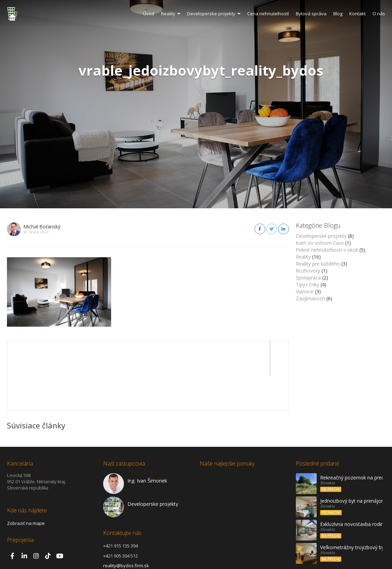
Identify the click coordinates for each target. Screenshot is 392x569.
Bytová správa (311, 14)
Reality (171, 14)
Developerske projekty (214, 14)
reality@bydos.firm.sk (126, 531)
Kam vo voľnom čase (320, 243)
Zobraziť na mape (26, 488)
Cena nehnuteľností (268, 14)
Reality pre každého (318, 264)
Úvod (149, 14)
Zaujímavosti (310, 298)
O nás (379, 14)
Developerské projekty (321, 236)
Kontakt (357, 14)
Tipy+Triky (307, 284)
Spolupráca (308, 278)
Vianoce (305, 291)
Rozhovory (308, 271)
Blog (338, 14)
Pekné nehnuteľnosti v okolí (327, 250)
